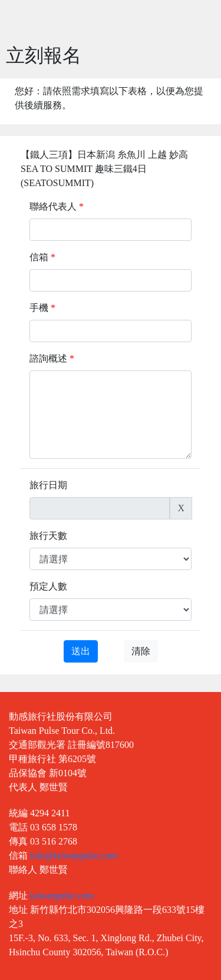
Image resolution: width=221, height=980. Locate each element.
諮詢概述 (52, 358)
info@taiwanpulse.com (74, 855)
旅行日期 (48, 485)
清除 (141, 651)
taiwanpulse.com (62, 895)
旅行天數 (48, 536)
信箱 (42, 257)
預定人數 (48, 586)
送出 (81, 651)
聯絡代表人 (57, 206)
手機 (42, 308)
